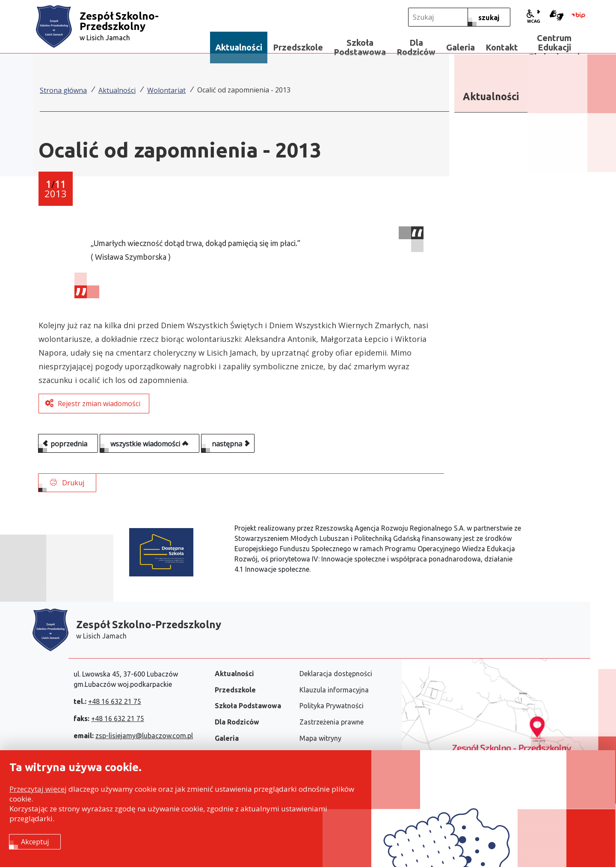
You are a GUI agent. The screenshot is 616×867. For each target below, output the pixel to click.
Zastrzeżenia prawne (332, 722)
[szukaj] (489, 17)
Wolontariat (166, 90)
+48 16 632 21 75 (115, 701)
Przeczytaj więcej (38, 789)
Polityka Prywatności (332, 706)
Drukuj (67, 483)
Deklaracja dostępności (336, 674)
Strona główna (63, 90)
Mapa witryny (320, 738)
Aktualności (117, 90)
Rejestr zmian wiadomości (99, 404)
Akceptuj (35, 842)
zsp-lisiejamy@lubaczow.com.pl (144, 736)
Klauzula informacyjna (334, 690)
